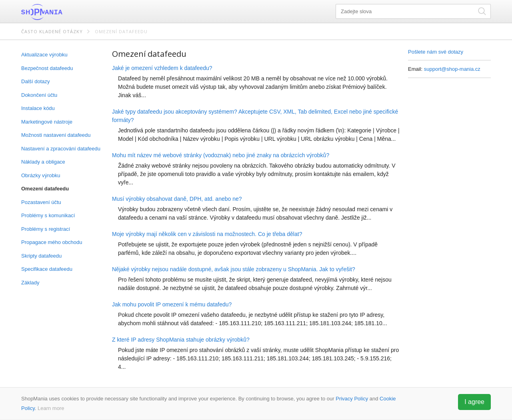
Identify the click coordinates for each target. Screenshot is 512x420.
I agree (474, 402)
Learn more (51, 408)
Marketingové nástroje (47, 122)
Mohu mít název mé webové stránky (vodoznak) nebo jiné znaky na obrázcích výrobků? (221, 155)
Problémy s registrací (46, 229)
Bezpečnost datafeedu (47, 68)
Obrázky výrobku (41, 175)
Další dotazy (36, 81)
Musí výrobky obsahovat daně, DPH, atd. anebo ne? (177, 199)
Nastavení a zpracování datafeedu (61, 149)
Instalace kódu (38, 108)
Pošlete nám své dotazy (436, 52)
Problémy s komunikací (48, 215)
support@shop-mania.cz (452, 69)
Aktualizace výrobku (44, 55)
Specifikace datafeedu (47, 269)
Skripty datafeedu (41, 256)
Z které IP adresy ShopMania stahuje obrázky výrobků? (181, 340)
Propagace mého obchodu (52, 242)
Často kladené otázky (52, 31)
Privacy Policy (352, 399)
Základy (30, 283)
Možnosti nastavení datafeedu (56, 135)
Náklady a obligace (43, 162)
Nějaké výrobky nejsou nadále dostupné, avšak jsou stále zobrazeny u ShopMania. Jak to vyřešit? (234, 269)
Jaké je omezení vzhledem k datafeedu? (162, 68)
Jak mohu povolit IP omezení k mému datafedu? (172, 304)
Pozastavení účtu (41, 202)
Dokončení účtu (39, 95)
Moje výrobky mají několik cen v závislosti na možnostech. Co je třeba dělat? (207, 234)
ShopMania (61, 12)
